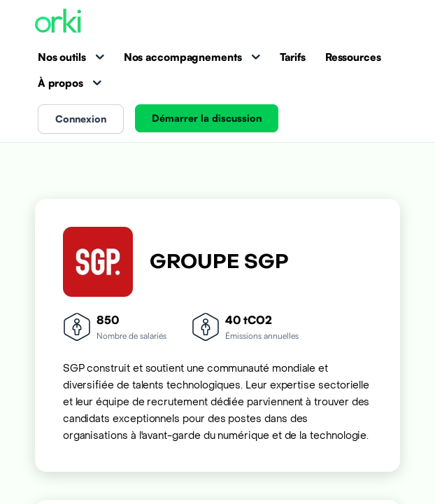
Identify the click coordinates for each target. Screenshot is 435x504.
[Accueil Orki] (58, 22)
